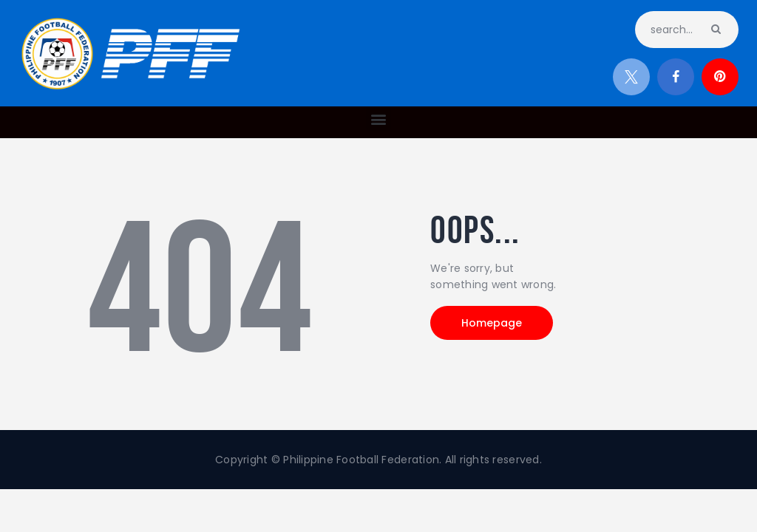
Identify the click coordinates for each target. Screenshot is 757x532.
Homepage (492, 323)
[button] (378, 119)
